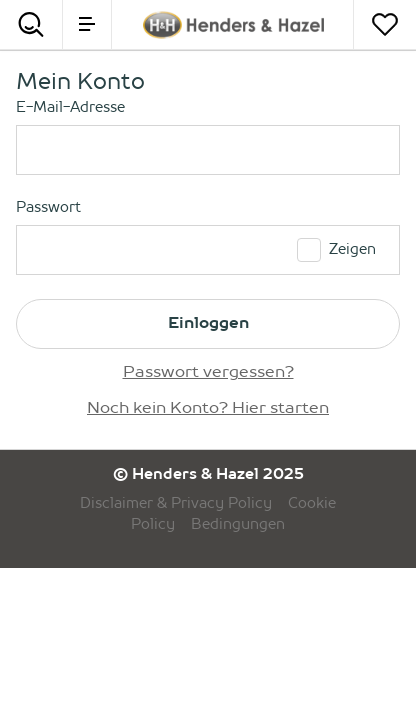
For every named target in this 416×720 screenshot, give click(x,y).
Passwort (48, 208)
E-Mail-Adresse (70, 108)
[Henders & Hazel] (233, 25)
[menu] (87, 24)
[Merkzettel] (385, 24)
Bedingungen (238, 525)
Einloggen (208, 324)
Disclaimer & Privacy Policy (176, 504)
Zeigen (352, 250)
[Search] (31, 24)
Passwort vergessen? (208, 373)
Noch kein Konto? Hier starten (208, 409)
